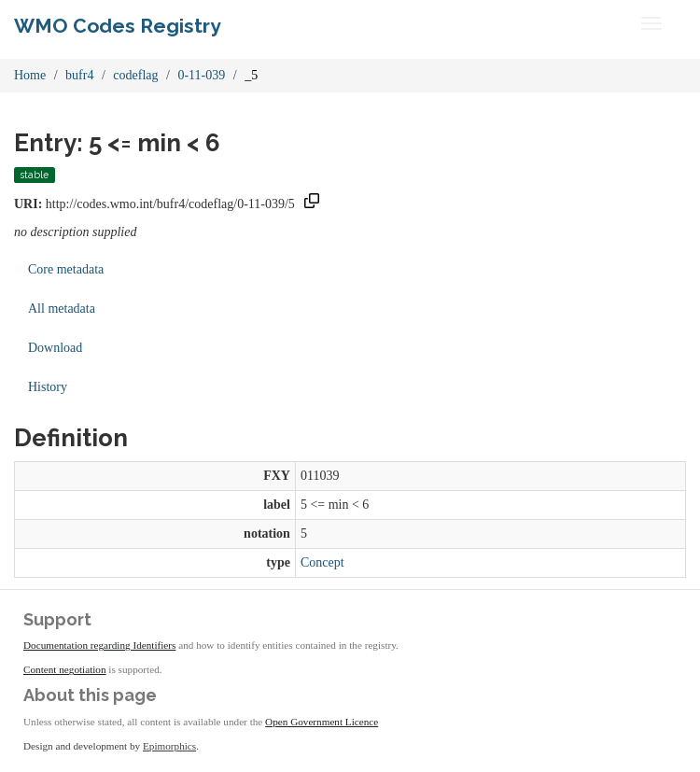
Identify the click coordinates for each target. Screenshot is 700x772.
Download (55, 348)
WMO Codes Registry (118, 26)
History (48, 387)
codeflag (135, 75)
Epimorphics (169, 746)
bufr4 (79, 75)
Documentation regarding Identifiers (99, 645)
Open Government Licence (322, 722)
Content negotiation (65, 669)
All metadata (62, 309)
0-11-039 (201, 75)
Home (30, 75)
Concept (322, 562)
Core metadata (66, 269)
